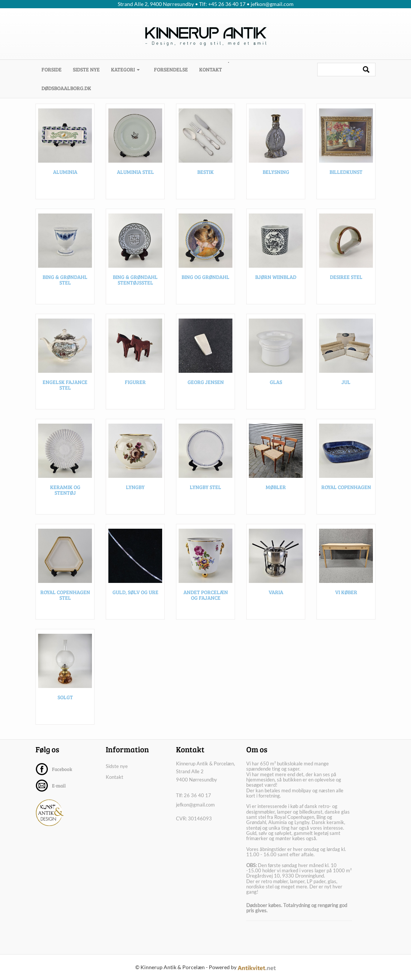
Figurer (135, 382)
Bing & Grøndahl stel (65, 280)
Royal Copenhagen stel (65, 595)
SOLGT (65, 698)
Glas (276, 382)
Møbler (276, 487)
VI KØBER (346, 592)
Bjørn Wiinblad (276, 277)
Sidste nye (86, 69)
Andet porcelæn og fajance (206, 595)
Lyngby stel (205, 487)
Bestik (205, 172)
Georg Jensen (206, 382)
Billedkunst (346, 172)
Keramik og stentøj (65, 490)
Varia (276, 592)
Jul (346, 382)
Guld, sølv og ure (135, 592)
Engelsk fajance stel (65, 385)
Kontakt (211, 69)
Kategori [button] (125, 69)
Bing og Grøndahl (205, 277)
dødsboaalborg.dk (66, 88)
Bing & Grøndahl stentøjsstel (135, 280)
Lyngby (135, 487)
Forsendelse (171, 69)
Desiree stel (346, 277)
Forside (54, 69)
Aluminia (65, 172)
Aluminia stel (135, 172)
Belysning (276, 172)
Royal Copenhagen (346, 487)
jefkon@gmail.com (195, 805)
